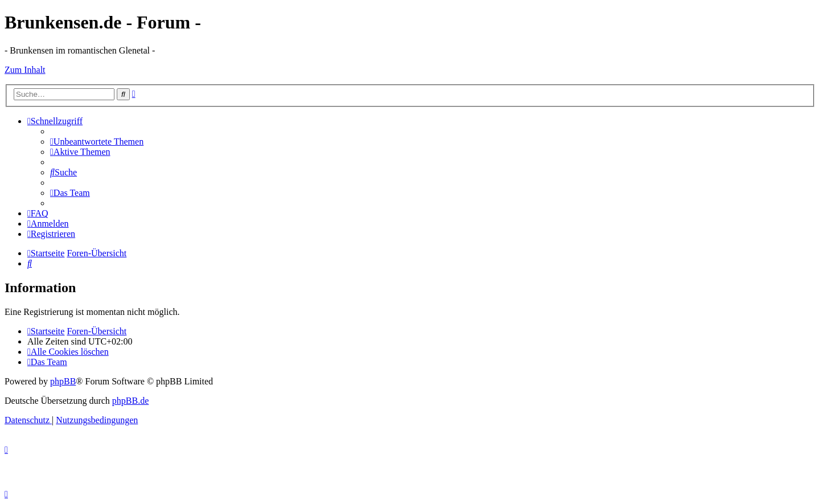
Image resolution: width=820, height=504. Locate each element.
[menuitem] (97, 142)
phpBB (63, 381)
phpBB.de (130, 401)
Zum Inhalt (25, 70)
